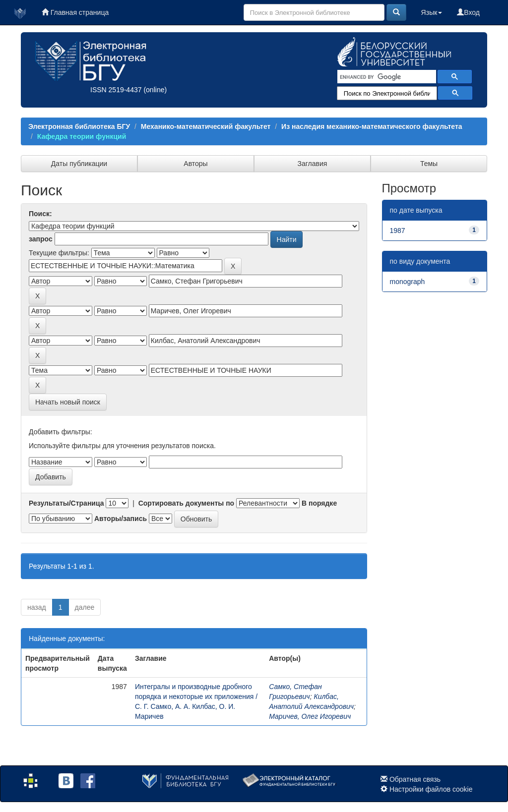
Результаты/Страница (66, 503)
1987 (398, 231)
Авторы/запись (121, 519)
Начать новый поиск (68, 402)
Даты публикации (79, 164)
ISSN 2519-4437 (116, 90)
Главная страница (75, 12)
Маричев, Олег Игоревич (310, 716)
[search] (386, 77)
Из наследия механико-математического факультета (372, 126)
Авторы (195, 164)
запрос (41, 239)
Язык (432, 12)
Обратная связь (415, 779)
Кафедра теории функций (82, 136)
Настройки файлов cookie (431, 789)
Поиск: (40, 214)
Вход (468, 12)
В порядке (319, 503)
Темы (429, 164)
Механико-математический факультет (206, 126)
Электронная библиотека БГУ (79, 126)
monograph (408, 282)
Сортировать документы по (187, 503)
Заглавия (313, 164)
